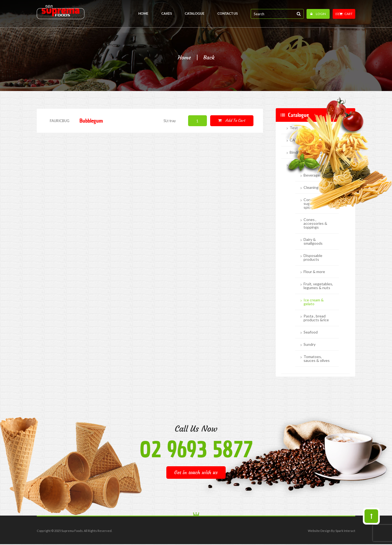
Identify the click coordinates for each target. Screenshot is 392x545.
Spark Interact (345, 531)
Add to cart (232, 120)
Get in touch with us (196, 472)
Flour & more (314, 272)
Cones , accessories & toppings (315, 223)
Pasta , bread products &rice (316, 318)
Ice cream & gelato (314, 302)
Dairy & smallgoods (313, 241)
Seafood (311, 332)
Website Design (319, 531)
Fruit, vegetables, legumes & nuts (318, 286)
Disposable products (313, 258)
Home (184, 57)
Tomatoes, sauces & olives (317, 359)
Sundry (310, 344)
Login (318, 14)
